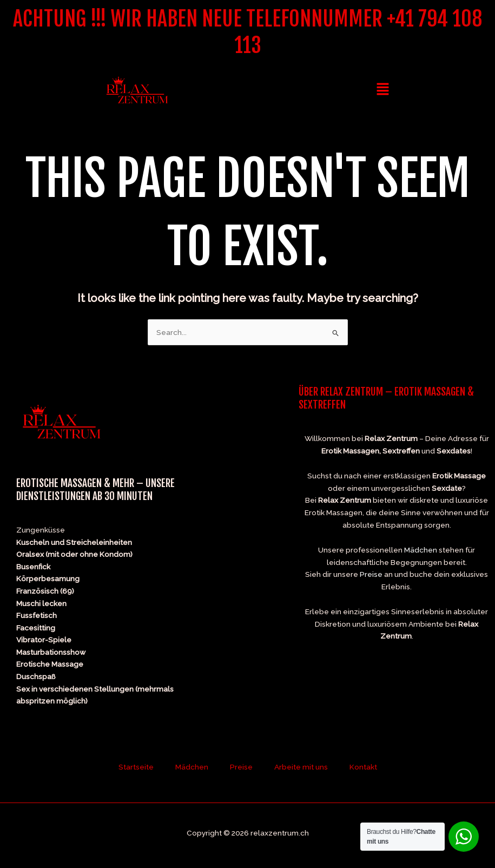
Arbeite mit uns (301, 767)
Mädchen (421, 550)
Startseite (136, 767)
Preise (371, 574)
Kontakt (363, 767)
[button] (382, 90)
